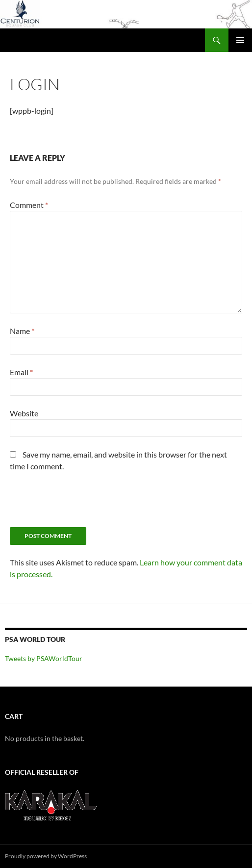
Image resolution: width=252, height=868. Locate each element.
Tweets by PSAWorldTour (44, 658)
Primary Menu (240, 40)
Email (21, 372)
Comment (29, 205)
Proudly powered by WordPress (46, 856)
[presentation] (84, 503)
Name (22, 331)
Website (24, 413)
